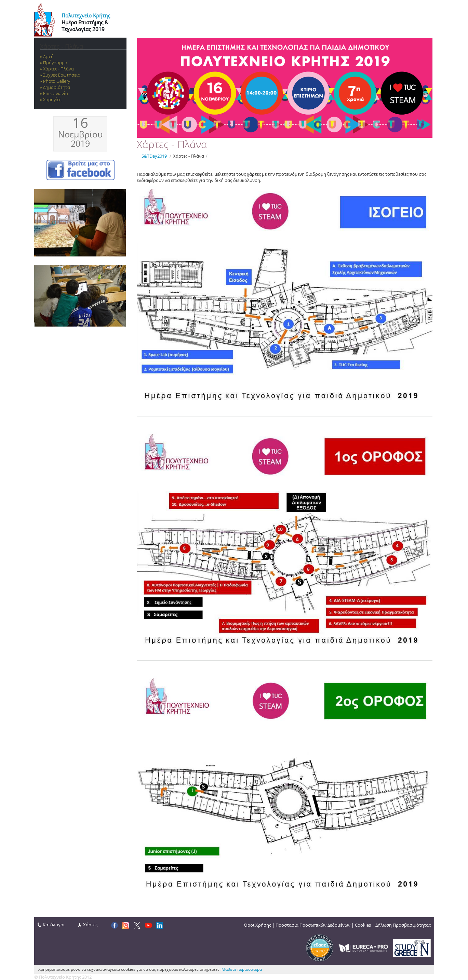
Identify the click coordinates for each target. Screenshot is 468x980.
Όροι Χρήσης (257, 925)
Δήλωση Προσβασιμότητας (403, 925)
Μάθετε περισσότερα (242, 969)
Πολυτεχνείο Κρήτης (86, 15)
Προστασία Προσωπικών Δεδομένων (313, 925)
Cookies (363, 925)
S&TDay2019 (154, 156)
